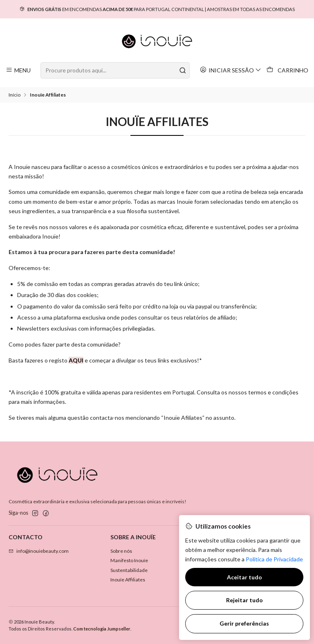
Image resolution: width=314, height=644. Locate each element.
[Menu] (18, 70)
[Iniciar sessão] (231, 70)
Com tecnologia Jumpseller (102, 629)
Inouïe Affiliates (128, 580)
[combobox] (115, 70)
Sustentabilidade (129, 570)
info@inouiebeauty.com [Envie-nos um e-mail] (39, 551)
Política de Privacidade (274, 559)
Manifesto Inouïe (129, 560)
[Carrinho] (288, 70)
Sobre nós (121, 551)
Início (15, 95)
